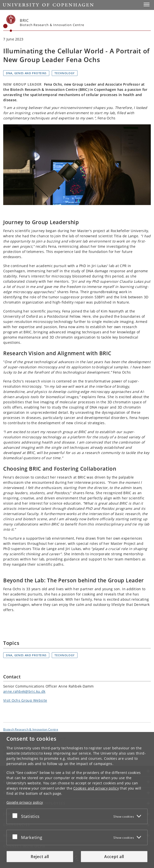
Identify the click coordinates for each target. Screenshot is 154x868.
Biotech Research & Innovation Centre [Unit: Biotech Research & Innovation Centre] (31, 729)
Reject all (40, 857)
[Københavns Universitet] (9, 23)
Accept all (114, 857)
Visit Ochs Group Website (25, 700)
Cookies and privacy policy (96, 788)
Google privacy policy (25, 802)
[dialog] (77, 800)
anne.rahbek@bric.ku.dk (24, 691)
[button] (147, 4)
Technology (65, 73)
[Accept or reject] (16, 815)
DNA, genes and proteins (26, 73)
